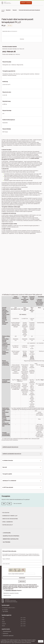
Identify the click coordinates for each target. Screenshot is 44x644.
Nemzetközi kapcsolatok (11, 539)
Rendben (41, 641)
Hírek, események (8, 522)
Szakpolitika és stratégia (11, 536)
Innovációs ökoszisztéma (10, 519)
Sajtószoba (7, 542)
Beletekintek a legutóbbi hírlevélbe (11, 593)
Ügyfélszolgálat (8, 525)
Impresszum (5, 633)
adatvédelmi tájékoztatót (11, 590)
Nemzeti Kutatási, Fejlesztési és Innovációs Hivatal (18, 601)
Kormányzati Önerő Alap (10, 516)
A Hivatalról (7, 533)
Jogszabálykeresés (7, 631)
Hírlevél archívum (7, 595)
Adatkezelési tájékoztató (8, 636)
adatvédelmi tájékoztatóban (25, 641)
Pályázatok (15, 10)
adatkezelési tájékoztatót (8, 589)
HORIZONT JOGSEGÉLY (26, 3)
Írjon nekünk (5, 611)
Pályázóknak (8, 10)
